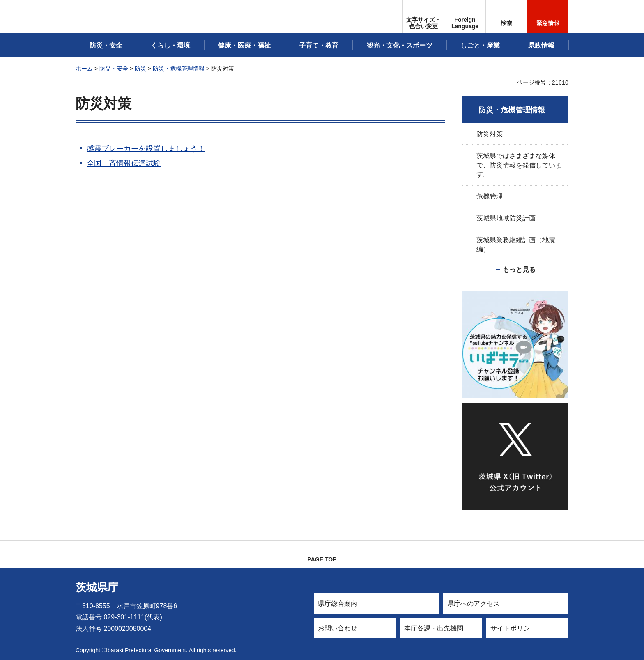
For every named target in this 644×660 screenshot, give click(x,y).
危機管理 (490, 196)
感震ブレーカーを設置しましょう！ (146, 149)
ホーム (84, 69)
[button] (465, 16)
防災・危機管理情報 (179, 69)
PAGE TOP (322, 559)
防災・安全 (114, 69)
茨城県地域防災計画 (506, 218)
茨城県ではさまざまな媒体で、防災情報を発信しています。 (519, 165)
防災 (140, 69)
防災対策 (490, 134)
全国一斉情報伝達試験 (124, 163)
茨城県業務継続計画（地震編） (516, 244)
